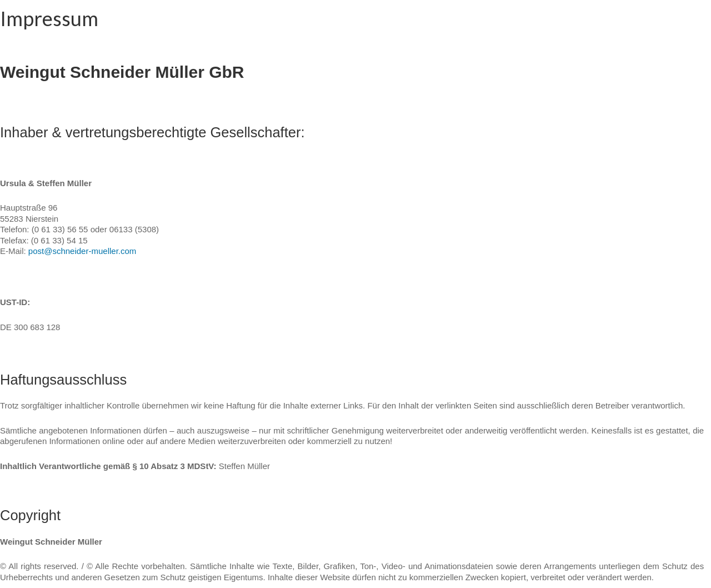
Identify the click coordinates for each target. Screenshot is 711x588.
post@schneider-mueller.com (82, 251)
